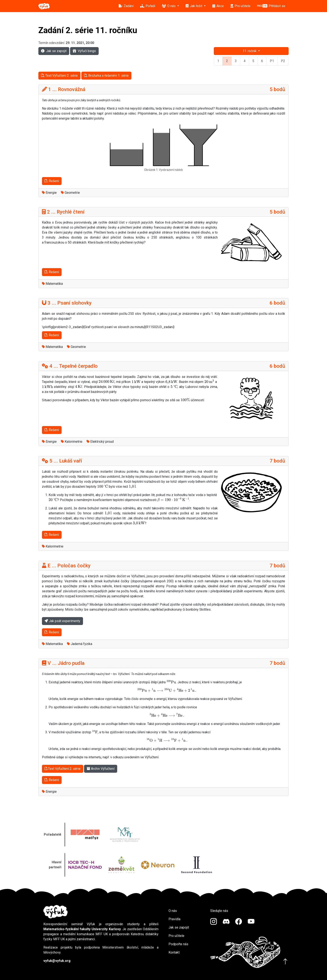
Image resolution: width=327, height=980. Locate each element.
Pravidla (174, 919)
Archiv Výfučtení (101, 769)
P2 (283, 61)
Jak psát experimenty (62, 621)
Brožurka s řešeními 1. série (106, 76)
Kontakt (174, 952)
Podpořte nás (178, 944)
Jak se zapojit (54, 51)
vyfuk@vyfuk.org (57, 961)
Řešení (52, 181)
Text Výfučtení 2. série (59, 76)
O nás (173, 911)
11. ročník (250, 51)
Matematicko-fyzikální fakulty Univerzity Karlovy (82, 929)
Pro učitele (176, 936)
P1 (272, 61)
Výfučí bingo (84, 51)
